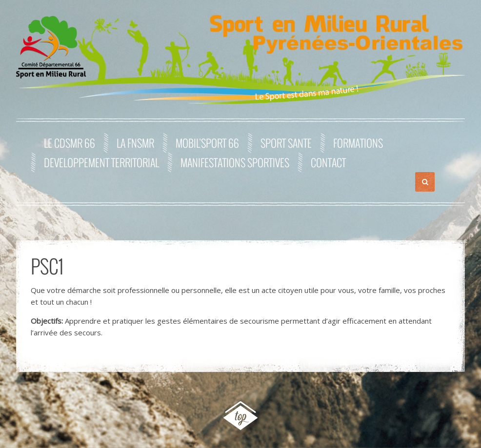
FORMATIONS (358, 143)
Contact (328, 162)
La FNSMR (135, 143)
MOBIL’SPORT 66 (207, 143)
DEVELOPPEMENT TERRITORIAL (101, 162)
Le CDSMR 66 (70, 143)
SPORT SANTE (286, 143)
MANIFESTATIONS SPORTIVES (235, 162)
